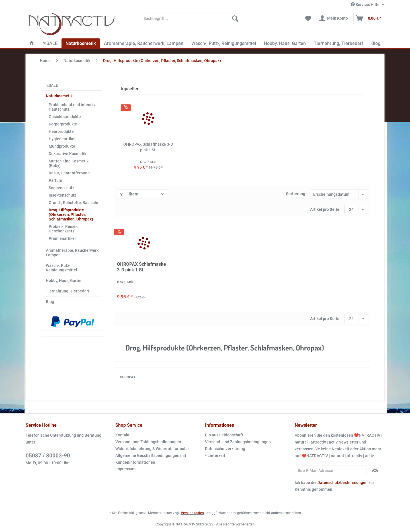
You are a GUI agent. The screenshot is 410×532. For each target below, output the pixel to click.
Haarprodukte (61, 131)
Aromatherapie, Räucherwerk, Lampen (73, 253)
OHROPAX (128, 377)
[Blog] (376, 43)
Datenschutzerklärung (225, 449)
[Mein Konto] (334, 18)
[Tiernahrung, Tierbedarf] (339, 43)
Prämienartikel (62, 238)
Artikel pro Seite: (325, 209)
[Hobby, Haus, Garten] (285, 43)
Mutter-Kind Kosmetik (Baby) (69, 163)
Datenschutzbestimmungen (343, 482)
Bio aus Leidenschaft (224, 435)
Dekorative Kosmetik (67, 154)
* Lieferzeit (215, 455)
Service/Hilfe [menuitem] (366, 5)
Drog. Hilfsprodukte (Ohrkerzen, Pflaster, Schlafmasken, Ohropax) (71, 215)
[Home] (32, 43)
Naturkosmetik (59, 96)
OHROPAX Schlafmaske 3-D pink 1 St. (148, 147)
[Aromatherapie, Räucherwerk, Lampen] (144, 43)
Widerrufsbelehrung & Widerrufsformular (152, 449)
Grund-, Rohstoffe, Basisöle (73, 203)
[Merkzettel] (308, 18)
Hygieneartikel (62, 139)
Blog (50, 302)
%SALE (52, 85)
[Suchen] (235, 18)
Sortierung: (296, 194)
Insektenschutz (62, 195)
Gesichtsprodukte (65, 117)
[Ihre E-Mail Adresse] (331, 471)
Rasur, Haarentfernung (69, 173)
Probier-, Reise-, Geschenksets (63, 229)
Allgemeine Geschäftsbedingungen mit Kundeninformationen (151, 459)
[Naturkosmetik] (81, 43)
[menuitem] (191, 21)
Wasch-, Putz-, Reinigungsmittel (61, 268)
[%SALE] (50, 43)
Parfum (55, 180)
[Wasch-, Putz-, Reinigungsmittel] (224, 43)
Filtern (129, 194)
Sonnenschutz (61, 188)
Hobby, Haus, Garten (64, 281)
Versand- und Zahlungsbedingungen (148, 442)
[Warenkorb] (369, 18)
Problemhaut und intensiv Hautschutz (72, 107)
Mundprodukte (62, 146)
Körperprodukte (63, 124)
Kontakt (122, 435)
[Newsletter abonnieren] (375, 471)
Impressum (125, 469)
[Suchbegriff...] (191, 18)
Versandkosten (192, 513)
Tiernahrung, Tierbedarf (68, 291)
